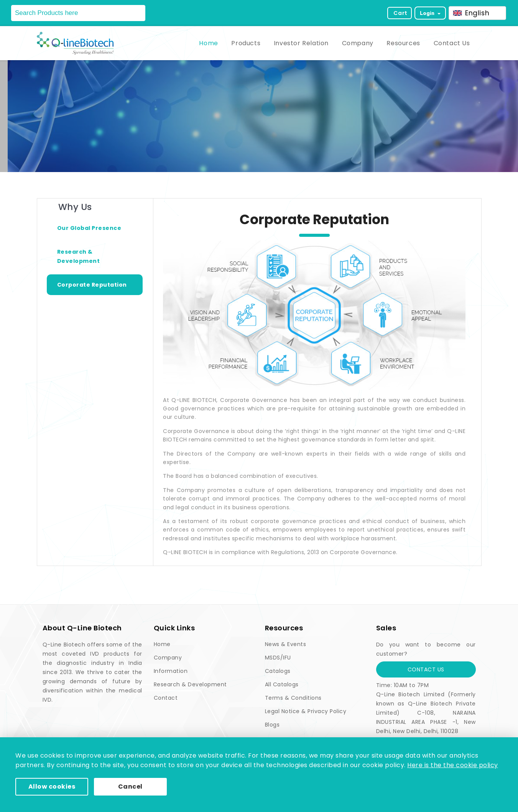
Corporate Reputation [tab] (92, 285)
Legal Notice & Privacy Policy (306, 711)
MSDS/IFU (278, 658)
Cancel (130, 787)
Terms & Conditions (293, 698)
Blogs (272, 725)
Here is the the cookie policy (453, 765)
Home (208, 43)
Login (428, 13)
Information (171, 671)
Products (246, 43)
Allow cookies (52, 787)
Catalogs (278, 671)
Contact (166, 698)
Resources (403, 43)
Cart (400, 13)
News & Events (286, 644)
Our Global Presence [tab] (89, 228)
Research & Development (190, 684)
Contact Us (452, 43)
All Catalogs (282, 684)
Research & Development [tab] (79, 256)
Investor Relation (301, 43)
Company (358, 43)
